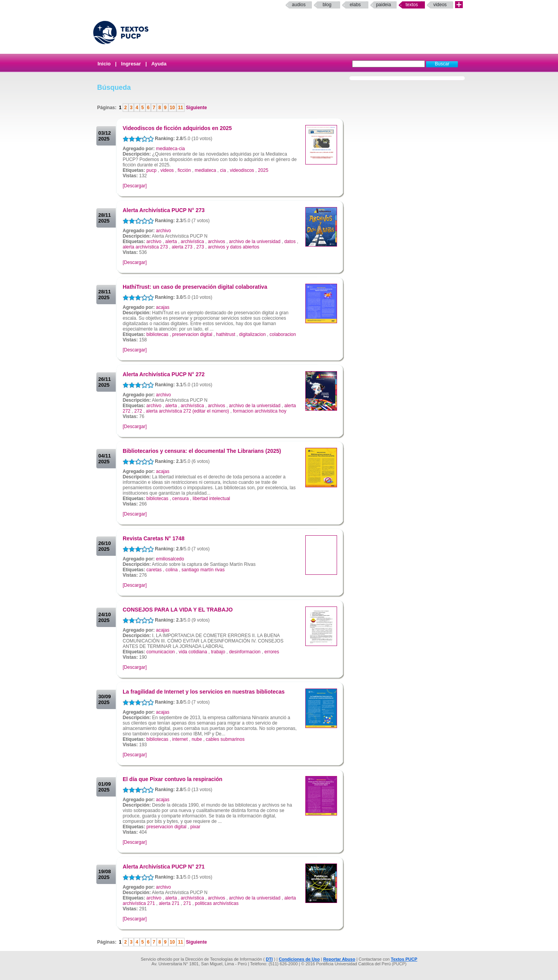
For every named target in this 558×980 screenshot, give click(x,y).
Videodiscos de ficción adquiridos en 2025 (177, 128)
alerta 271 (169, 903)
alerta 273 (182, 247)
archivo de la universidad (255, 242)
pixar (195, 827)
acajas (163, 307)
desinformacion (245, 652)
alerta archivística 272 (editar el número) (187, 411)
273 (200, 247)
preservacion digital (192, 334)
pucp (151, 170)
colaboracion (283, 334)
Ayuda (159, 64)
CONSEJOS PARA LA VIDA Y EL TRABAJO (178, 610)
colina (172, 570)
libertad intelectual (211, 499)
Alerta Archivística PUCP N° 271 (164, 867)
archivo (163, 231)
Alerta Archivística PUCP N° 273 (164, 210)
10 (172, 108)
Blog (327, 5)
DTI (269, 959)
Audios (299, 5)
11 (181, 108)
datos (290, 242)
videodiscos (242, 170)
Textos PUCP (404, 959)
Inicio (104, 64)
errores (272, 652)
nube (197, 739)
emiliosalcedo (170, 559)
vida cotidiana (193, 652)
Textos (412, 5)
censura (181, 499)
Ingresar (131, 64)
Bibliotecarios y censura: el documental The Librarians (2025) (202, 451)
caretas (154, 570)
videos (167, 170)
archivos (217, 242)
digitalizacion (252, 334)
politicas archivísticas (217, 903)
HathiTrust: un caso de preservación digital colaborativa (195, 287)
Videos (440, 5)
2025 (263, 170)
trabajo (218, 652)
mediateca (205, 170)
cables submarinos (225, 739)
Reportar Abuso (339, 959)
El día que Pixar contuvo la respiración (173, 779)
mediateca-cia (170, 149)
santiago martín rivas (203, 570)
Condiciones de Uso (299, 959)
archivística (192, 242)
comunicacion (160, 652)
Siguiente (196, 108)
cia (223, 170)
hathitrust (225, 334)
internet (180, 739)
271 (187, 903)
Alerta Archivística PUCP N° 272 (164, 374)
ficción (184, 170)
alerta (171, 242)
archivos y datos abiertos (234, 247)
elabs (355, 5)
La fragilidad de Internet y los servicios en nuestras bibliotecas (204, 692)
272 (138, 411)
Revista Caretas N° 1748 (154, 538)
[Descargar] (135, 186)
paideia (384, 5)
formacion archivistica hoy (260, 411)
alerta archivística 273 (145, 247)
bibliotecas (157, 334)
